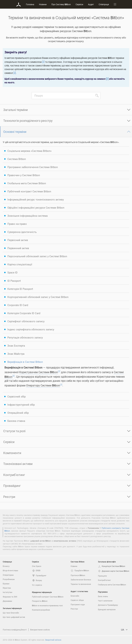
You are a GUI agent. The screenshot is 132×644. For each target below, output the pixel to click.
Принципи (102, 576)
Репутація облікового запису (25, 337)
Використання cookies (40, 630)
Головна (30, 4)
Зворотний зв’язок (53, 640)
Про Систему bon (61, 4)
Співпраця (104, 4)
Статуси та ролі (14, 431)
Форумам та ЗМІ (10, 597)
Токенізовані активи (18, 464)
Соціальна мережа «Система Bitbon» (29, 151)
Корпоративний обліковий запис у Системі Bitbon (38, 297)
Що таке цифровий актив (14, 617)
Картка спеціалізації (20, 264)
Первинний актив (18, 248)
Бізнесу (6, 566)
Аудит (91, 4)
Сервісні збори (77, 600)
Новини (43, 4)
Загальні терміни (15, 110)
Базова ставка (16, 421)
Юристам (7, 588)
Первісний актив (18, 240)
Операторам (8, 575)
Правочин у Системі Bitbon (24, 175)
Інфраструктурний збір (21, 405)
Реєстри (9, 497)
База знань (103, 596)
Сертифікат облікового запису (26, 321)
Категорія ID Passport (20, 289)
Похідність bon (40, 601)
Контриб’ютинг (14, 475)
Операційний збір (18, 413)
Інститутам (7, 592)
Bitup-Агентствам (10, 570)
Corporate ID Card (18, 305)
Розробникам (9, 579)
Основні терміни (15, 132)
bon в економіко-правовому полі (47, 606)
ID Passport (14, 281)
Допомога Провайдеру (108, 605)
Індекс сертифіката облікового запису (31, 329)
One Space (37, 566)
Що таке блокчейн (11, 613)
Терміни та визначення (81, 584)
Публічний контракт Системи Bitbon (29, 191)
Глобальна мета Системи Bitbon (27, 183)
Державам (7, 601)
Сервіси (79, 4)
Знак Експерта (16, 346)
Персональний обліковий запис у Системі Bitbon (37, 256)
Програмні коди (78, 604)
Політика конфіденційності (15, 630)
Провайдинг (12, 486)
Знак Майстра (16, 354)
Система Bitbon (17, 159)
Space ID (12, 272)
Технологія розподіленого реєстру (28, 121)
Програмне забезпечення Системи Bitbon (33, 167)
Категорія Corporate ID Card (24, 313)
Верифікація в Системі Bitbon (25, 362)
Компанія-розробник (41, 610)
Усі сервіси (37, 585)
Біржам (6, 584)
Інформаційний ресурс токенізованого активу (36, 199)
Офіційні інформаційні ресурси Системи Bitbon (36, 208)
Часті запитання (105, 601)
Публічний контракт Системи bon (48, 597)
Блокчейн (75, 596)
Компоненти (12, 453)
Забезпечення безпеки (81, 580)
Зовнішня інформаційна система (27, 216)
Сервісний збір (16, 396)
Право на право (17, 224)
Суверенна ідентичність (22, 232)
